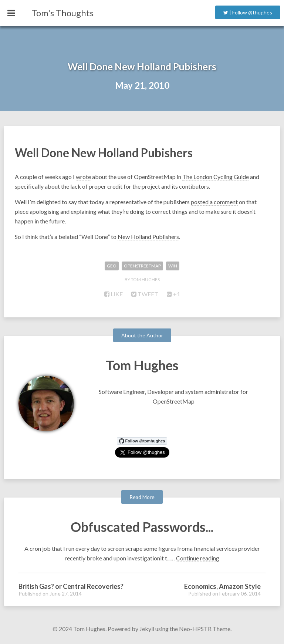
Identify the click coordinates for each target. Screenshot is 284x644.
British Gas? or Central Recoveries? (71, 586)
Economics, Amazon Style (222, 586)
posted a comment (214, 202)
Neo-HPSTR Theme (205, 629)
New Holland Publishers (148, 237)
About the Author (142, 335)
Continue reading (198, 558)
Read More (142, 497)
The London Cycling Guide (216, 177)
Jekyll (147, 629)
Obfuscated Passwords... (142, 527)
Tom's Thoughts (63, 13)
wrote (83, 177)
